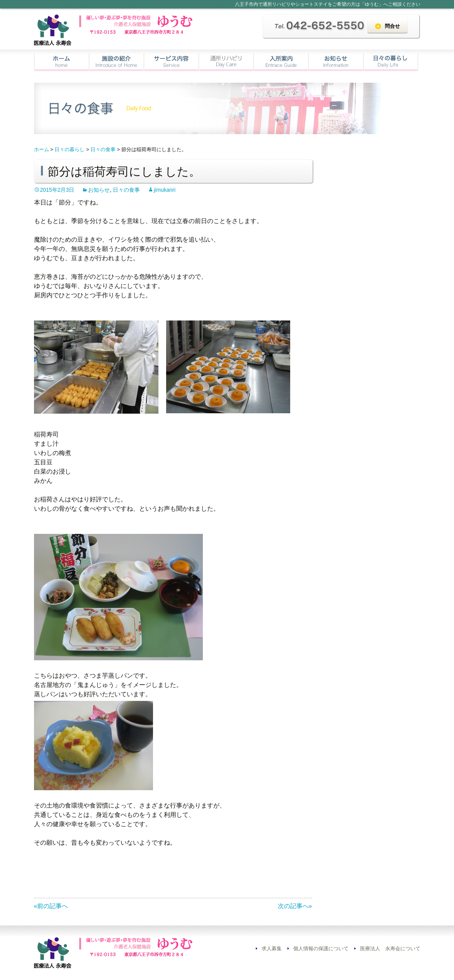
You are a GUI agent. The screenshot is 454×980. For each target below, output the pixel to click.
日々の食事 (126, 190)
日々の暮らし (391, 62)
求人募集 (272, 948)
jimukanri (165, 190)
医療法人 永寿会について (390, 948)
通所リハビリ (226, 62)
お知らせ (336, 62)
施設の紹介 (116, 62)
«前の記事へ (51, 906)
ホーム (62, 62)
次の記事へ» (295, 906)
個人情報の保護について (321, 948)
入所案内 (281, 62)
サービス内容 (171, 62)
